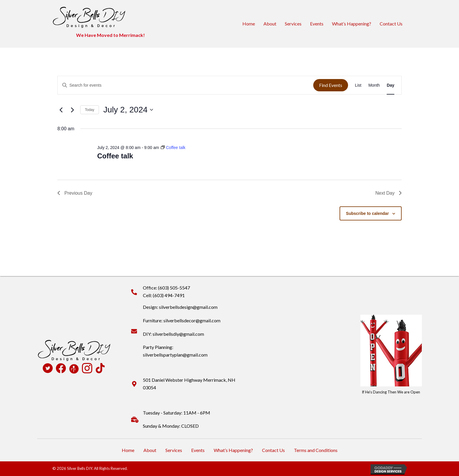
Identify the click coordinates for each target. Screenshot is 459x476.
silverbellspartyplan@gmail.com (175, 355)
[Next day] (72, 110)
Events (317, 24)
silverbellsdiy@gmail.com (178, 334)
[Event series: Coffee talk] (173, 148)
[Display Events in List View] (358, 85)
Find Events (331, 85)
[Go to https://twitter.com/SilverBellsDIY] (48, 369)
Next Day (388, 193)
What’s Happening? (352, 24)
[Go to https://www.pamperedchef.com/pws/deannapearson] (74, 368)
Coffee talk (115, 156)
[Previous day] (61, 110)
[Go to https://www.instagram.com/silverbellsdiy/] (87, 369)
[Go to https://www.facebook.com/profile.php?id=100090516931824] (61, 369)
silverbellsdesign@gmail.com (188, 307)
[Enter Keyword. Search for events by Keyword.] (185, 85)
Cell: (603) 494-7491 (164, 295)
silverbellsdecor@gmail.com (192, 320)
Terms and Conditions (316, 450)
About (270, 24)
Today (90, 110)
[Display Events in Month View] (374, 85)
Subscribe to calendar (367, 213)
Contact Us (391, 24)
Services (293, 24)
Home (249, 24)
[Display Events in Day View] (391, 85)
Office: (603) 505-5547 (166, 288)
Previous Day (75, 193)
